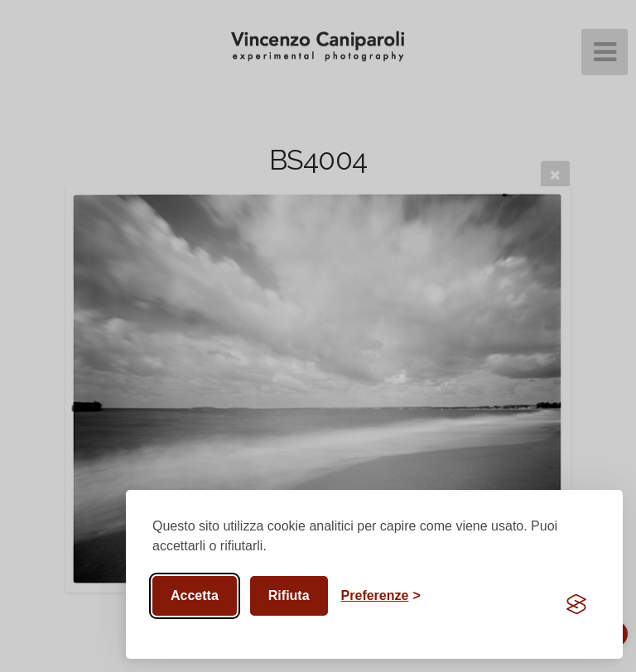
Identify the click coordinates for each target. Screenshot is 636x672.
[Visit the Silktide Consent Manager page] (576, 604)
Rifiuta (289, 595)
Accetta (195, 595)
